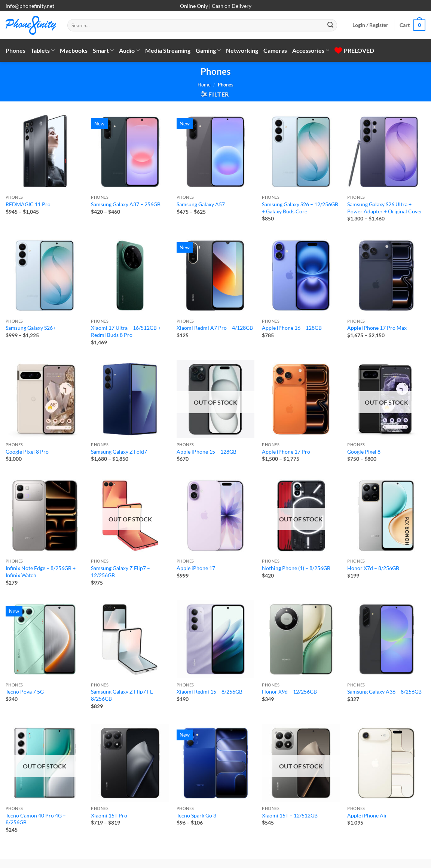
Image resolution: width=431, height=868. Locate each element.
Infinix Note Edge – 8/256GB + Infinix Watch (41, 572)
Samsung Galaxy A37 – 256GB (126, 204)
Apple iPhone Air (367, 815)
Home (204, 85)
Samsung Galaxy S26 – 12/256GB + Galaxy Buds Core (300, 208)
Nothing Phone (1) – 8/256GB (296, 568)
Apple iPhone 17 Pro (286, 452)
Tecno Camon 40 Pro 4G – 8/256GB (36, 819)
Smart (103, 51)
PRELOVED (354, 50)
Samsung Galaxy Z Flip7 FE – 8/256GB (124, 695)
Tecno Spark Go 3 (196, 815)
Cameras (275, 50)
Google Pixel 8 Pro (27, 452)
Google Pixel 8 (364, 452)
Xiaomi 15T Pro (109, 815)
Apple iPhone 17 (196, 568)
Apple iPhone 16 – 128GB (292, 328)
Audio (129, 51)
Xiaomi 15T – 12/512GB (290, 815)
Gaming (208, 51)
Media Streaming (168, 50)
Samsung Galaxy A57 (201, 204)
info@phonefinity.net (30, 6)
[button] (370, 25)
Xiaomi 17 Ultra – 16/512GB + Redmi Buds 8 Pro (126, 331)
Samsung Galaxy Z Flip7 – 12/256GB (120, 572)
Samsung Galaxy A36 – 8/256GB (384, 692)
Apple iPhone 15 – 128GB (207, 452)
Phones (16, 50)
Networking (242, 50)
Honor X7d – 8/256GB (373, 568)
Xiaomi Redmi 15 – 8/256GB (210, 692)
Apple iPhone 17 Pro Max (377, 328)
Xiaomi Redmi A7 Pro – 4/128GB (215, 328)
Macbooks (74, 50)
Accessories (311, 51)
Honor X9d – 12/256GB (289, 692)
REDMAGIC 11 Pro (28, 204)
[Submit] (330, 25)
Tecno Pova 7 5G (25, 692)
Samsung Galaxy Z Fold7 (119, 452)
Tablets (43, 51)
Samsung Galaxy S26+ (31, 328)
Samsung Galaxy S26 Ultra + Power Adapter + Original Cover (385, 208)
